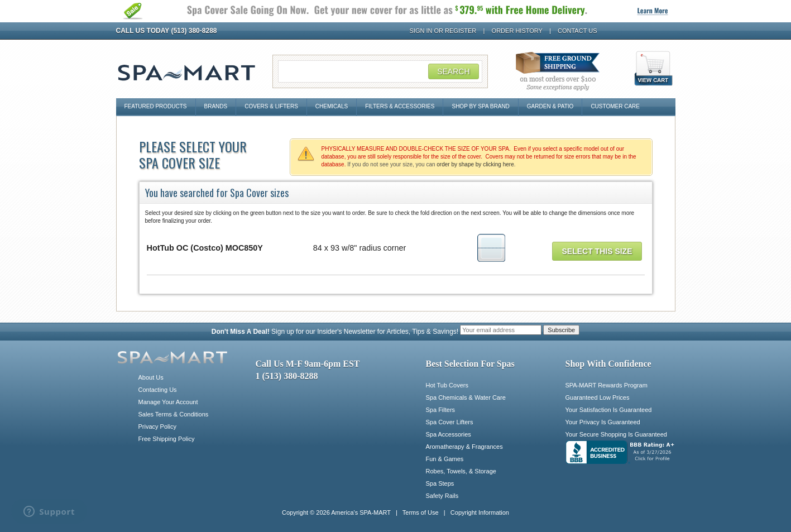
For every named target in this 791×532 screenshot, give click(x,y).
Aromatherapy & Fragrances (464, 447)
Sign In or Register (443, 31)
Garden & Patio (550, 106)
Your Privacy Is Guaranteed (603, 422)
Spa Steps (440, 483)
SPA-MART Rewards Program (607, 385)
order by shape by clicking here (475, 164)
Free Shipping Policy (167, 439)
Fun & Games (445, 459)
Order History (517, 31)
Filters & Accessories (400, 106)
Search (453, 71)
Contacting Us (158, 390)
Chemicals (332, 106)
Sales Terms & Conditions (174, 414)
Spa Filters (441, 410)
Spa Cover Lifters (450, 422)
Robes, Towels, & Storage (461, 471)
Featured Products (156, 106)
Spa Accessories (449, 434)
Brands (216, 106)
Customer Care (615, 106)
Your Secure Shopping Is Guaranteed (616, 434)
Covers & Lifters (271, 106)
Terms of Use (421, 512)
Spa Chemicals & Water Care (466, 397)
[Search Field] (380, 71)
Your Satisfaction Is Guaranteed (609, 410)
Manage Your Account (168, 402)
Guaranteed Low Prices (598, 397)
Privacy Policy (157, 426)
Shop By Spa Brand (480, 106)
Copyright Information (480, 512)
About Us (151, 377)
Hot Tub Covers (447, 385)
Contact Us (577, 31)
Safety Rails (442, 496)
